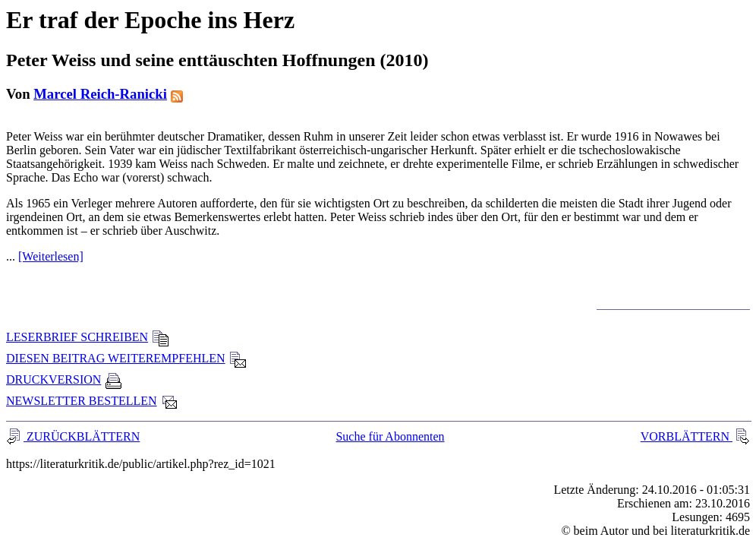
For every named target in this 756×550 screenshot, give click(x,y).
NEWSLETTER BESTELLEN (92, 401)
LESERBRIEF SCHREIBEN (88, 337)
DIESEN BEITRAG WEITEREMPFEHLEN (126, 358)
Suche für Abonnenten (390, 436)
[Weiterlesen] (51, 256)
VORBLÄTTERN (687, 436)
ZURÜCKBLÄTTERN (82, 436)
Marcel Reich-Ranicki (100, 94)
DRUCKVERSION (64, 379)
